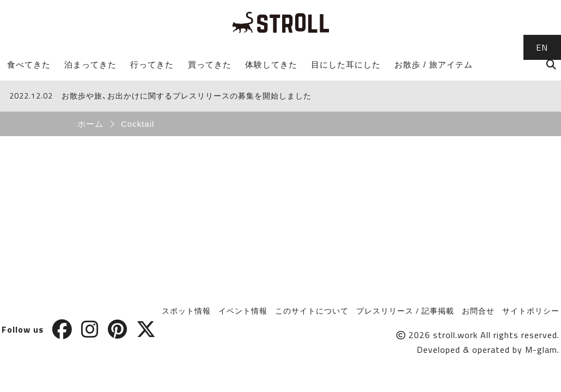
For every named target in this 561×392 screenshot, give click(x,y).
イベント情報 (243, 311)
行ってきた (152, 65)
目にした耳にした (346, 65)
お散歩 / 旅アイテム (434, 65)
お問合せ (478, 311)
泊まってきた (90, 65)
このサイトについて (312, 311)
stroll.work (455, 335)
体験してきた (271, 65)
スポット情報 (186, 311)
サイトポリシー (531, 311)
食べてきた (29, 65)
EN (542, 47)
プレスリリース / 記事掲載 (405, 311)
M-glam (541, 350)
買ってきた (210, 65)
